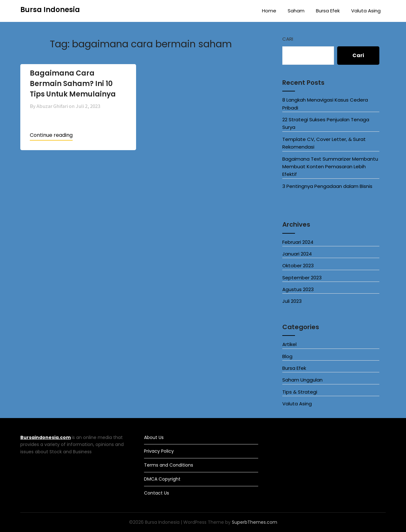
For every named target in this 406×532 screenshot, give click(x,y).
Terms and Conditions (169, 465)
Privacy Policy (159, 451)
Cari (288, 39)
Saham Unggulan (302, 380)
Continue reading (51, 135)
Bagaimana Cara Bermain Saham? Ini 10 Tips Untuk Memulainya (73, 84)
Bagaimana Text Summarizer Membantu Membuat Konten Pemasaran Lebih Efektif (330, 167)
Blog (287, 356)
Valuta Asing (366, 11)
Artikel (289, 344)
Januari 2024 (297, 254)
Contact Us (157, 493)
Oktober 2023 (298, 266)
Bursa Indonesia (50, 10)
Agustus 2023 (298, 289)
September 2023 (302, 278)
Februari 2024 (298, 242)
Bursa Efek (328, 11)
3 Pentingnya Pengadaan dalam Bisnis (327, 186)
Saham (296, 11)
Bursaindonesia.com (46, 437)
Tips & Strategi (300, 392)
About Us (154, 437)
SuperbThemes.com (255, 522)
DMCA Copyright (162, 479)
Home (269, 11)
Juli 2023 (292, 301)
